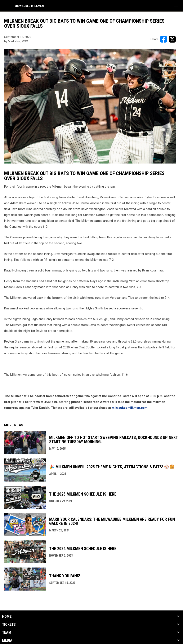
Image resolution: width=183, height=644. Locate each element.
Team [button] (7, 632)
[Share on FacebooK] (164, 39)
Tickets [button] (9, 625)
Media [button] (7, 640)
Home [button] (7, 617)
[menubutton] (176, 6)
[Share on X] (172, 39)
